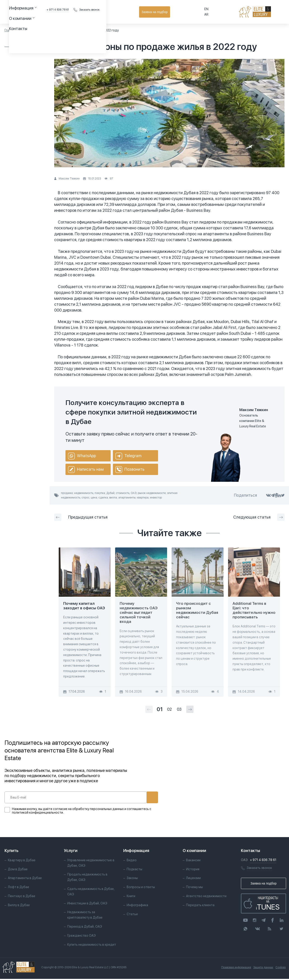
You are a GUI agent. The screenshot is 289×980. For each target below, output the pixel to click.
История (193, 870)
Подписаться (137, 797)
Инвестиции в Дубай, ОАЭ (87, 904)
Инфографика (137, 906)
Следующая (259, 517)
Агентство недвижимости (206, 897)
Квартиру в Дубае (22, 861)
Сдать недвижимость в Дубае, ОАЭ (91, 893)
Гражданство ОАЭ (82, 937)
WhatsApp (82, 456)
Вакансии (193, 861)
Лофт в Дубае (19, 888)
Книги (131, 897)
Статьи (26, 30)
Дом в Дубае (18, 870)
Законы (132, 879)
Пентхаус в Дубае (22, 897)
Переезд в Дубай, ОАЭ (85, 928)
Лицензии (193, 879)
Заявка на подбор (264, 12)
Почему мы (194, 888)
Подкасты (134, 870)
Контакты (137, 12)
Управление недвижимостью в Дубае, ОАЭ (91, 864)
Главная (10, 30)
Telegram (128, 456)
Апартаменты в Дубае (25, 879)
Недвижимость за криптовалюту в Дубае (85, 916)
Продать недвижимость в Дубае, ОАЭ (87, 878)
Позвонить (130, 470)
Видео (132, 861)
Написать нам (86, 470)
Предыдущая (81, 517)
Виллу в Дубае (19, 906)
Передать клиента (200, 906)
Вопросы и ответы (141, 888)
